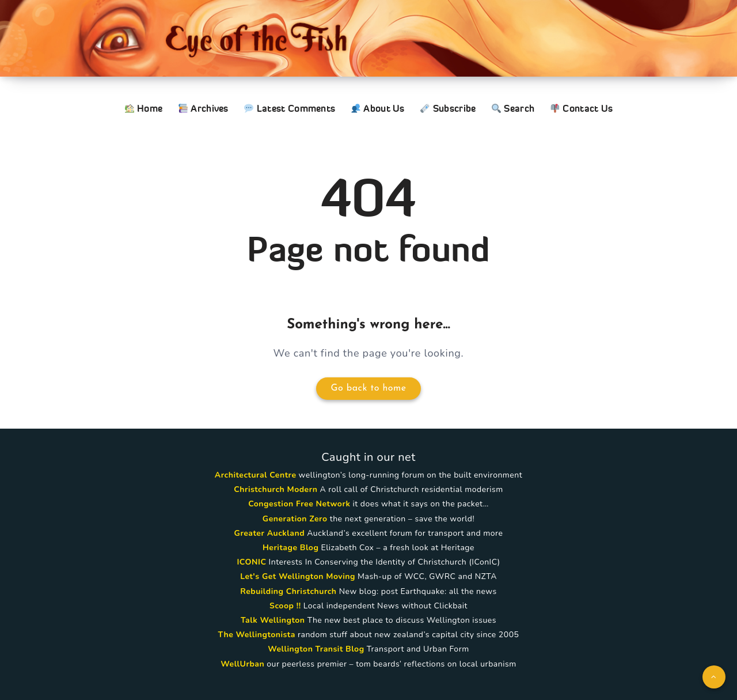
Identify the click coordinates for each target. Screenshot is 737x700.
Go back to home (368, 388)
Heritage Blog (290, 548)
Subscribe (448, 108)
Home (144, 108)
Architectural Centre (256, 475)
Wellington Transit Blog (316, 649)
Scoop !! (285, 606)
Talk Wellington (273, 620)
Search (513, 108)
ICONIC (251, 562)
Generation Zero (295, 519)
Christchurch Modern (276, 489)
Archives (204, 108)
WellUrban (242, 664)
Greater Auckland (269, 533)
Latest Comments (290, 108)
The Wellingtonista (257, 635)
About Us (378, 108)
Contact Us (582, 108)
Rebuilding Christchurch (288, 591)
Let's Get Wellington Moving (298, 576)
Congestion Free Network (299, 504)
